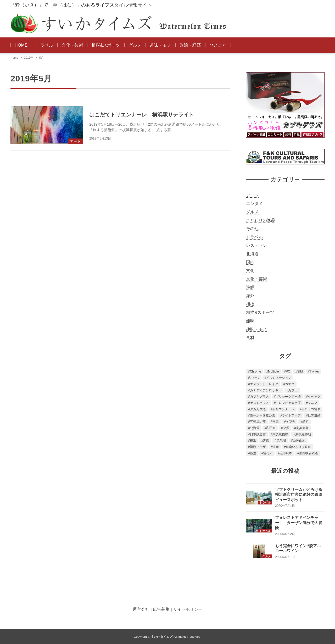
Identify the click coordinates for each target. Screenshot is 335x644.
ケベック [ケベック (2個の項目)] (314, 397)
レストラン (256, 245)
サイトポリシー (188, 609)
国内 (250, 262)
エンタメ (254, 204)
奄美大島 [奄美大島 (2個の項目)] (302, 428)
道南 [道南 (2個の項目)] (276, 447)
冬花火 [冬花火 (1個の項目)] (291, 422)
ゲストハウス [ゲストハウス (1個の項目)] (259, 403)
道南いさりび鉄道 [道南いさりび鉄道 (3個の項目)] (298, 447)
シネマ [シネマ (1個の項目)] (312, 403)
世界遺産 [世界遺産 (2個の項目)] (314, 415)
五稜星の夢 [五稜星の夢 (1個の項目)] (258, 422)
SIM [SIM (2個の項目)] (300, 371)
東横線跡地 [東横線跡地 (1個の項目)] (303, 434)
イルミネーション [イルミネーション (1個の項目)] (279, 378)
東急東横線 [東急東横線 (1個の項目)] (280, 434)
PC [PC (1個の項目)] (288, 371)
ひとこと (218, 45)
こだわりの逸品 (261, 220)
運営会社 (141, 609)
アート (252, 195)
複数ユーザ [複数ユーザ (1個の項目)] (258, 447)
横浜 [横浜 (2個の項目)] (253, 441)
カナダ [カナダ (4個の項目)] (290, 384)
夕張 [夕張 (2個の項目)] (286, 428)
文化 (250, 271)
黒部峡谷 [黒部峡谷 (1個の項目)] (286, 453)
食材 (250, 338)
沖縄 (250, 287)
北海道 (252, 254)
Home (14, 58)
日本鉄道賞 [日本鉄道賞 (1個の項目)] (258, 434)
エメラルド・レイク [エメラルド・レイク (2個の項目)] (264, 384)
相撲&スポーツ (106, 45)
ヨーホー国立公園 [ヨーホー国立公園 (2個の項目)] (263, 415)
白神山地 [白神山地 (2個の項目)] (299, 441)
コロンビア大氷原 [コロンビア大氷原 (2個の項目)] (288, 403)
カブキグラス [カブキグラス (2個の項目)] (259, 397)
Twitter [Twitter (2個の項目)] (314, 371)
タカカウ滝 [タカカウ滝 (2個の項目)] (258, 409)
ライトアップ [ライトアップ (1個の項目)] (291, 415)
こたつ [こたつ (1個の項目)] (255, 378)
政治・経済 (190, 45)
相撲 (250, 304)
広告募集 (161, 609)
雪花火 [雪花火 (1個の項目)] (268, 453)
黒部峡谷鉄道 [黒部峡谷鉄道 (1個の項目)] (309, 453)
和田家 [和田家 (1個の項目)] (271, 428)
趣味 (250, 321)
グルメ (135, 45)
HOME (21, 45)
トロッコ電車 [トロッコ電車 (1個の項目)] (311, 409)
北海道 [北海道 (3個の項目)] (255, 428)
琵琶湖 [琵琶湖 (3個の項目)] (281, 441)
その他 (252, 229)
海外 (250, 296)
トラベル (45, 45)
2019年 (29, 58)
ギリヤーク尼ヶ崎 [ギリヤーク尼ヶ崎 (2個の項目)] (288, 397)
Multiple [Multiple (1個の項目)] (273, 371)
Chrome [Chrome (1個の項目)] (256, 371)
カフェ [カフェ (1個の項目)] (293, 390)
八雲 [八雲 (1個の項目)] (276, 422)
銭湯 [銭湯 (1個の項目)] (253, 453)
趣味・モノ (160, 45)
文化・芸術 (72, 45)
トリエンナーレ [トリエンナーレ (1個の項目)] (283, 409)
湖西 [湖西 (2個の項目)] (266, 441)
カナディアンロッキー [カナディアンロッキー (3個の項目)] (266, 390)
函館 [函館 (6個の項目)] (305, 422)
